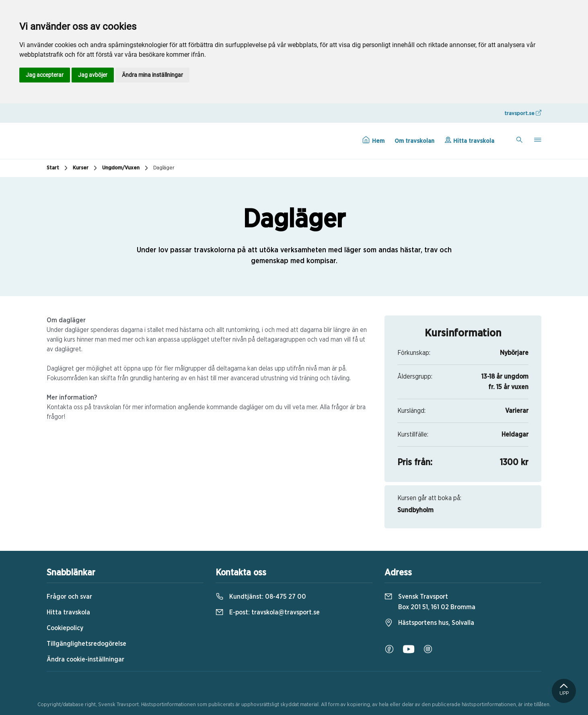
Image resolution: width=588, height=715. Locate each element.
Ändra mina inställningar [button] (152, 75)
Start (58, 168)
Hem (373, 140)
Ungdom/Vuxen (126, 168)
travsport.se (523, 113)
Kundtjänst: (261, 597)
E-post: (268, 612)
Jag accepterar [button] (45, 75)
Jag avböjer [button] (93, 75)
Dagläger (164, 168)
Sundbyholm (415, 510)
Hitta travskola (469, 140)
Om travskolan (414, 141)
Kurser (86, 168)
